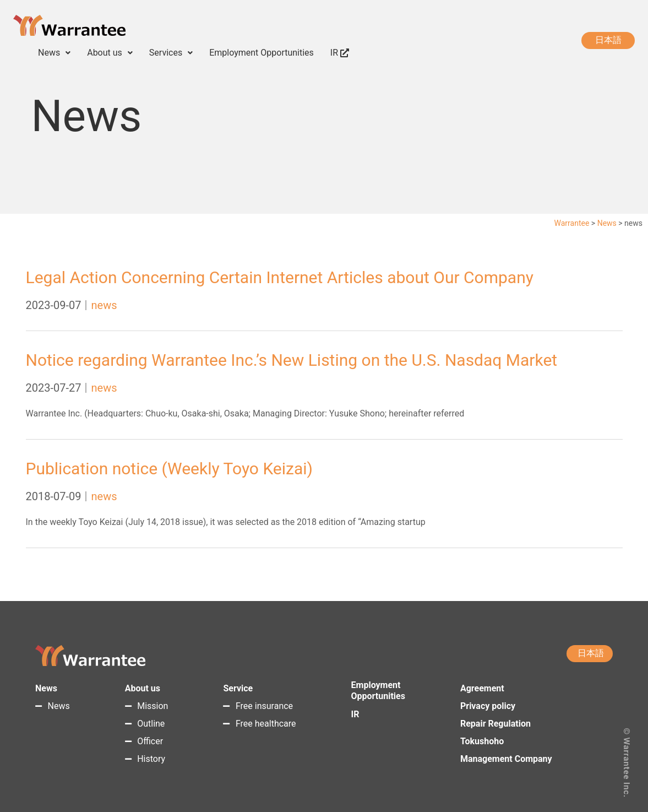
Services (171, 53)
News (54, 53)
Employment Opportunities (262, 53)
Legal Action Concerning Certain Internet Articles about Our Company (280, 277)
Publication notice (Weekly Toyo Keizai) (170, 469)
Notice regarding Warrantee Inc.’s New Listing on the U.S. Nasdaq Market (292, 360)
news (104, 305)
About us (110, 53)
